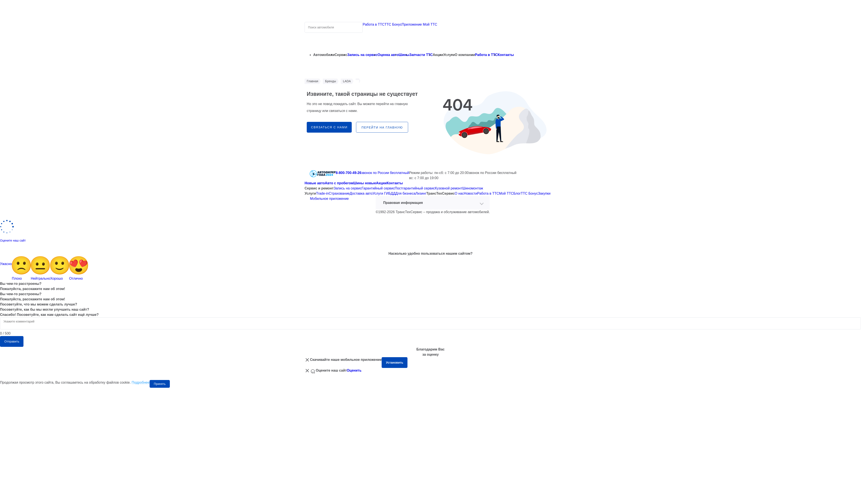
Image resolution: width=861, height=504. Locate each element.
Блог (517, 193)
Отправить (12, 341)
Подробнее (141, 382)
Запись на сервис (362, 55)
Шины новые (365, 183)
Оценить (354, 370)
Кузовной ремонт (449, 188)
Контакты (506, 55)
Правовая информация (403, 203)
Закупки (544, 193)
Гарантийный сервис (378, 188)
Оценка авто (388, 55)
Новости (471, 193)
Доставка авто (361, 193)
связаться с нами (329, 127)
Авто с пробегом (339, 183)
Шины (404, 55)
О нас (459, 193)
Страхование (339, 193)
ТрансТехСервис (440, 193)
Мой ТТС (506, 193)
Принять (160, 384)
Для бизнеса (405, 193)
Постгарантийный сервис (415, 188)
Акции (381, 183)
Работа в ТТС (374, 24)
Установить (395, 363)
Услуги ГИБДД (384, 193)
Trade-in (322, 193)
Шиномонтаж (473, 188)
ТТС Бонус (393, 24)
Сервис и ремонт (319, 188)
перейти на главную (382, 127)
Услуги (310, 193)
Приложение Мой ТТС (419, 24)
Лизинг (421, 193)
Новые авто (315, 183)
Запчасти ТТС (421, 55)
